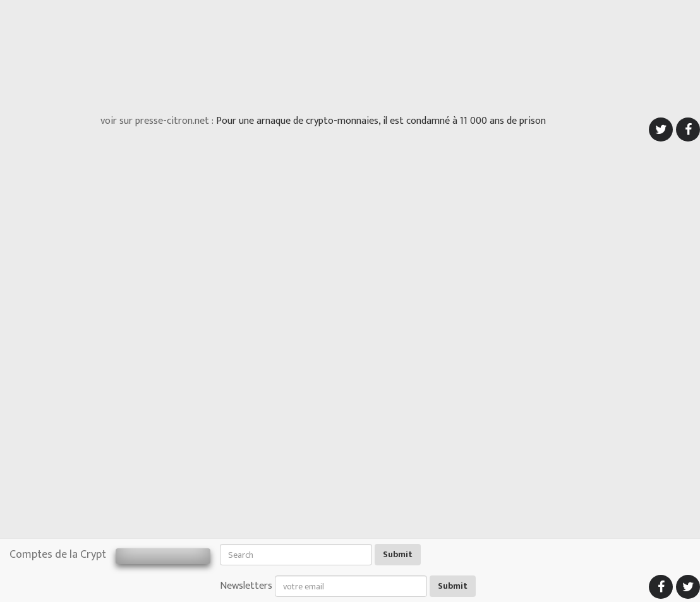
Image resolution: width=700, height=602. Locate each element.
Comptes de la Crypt (58, 555)
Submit (398, 554)
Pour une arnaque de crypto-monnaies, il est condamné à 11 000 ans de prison (381, 121)
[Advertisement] (350, 54)
